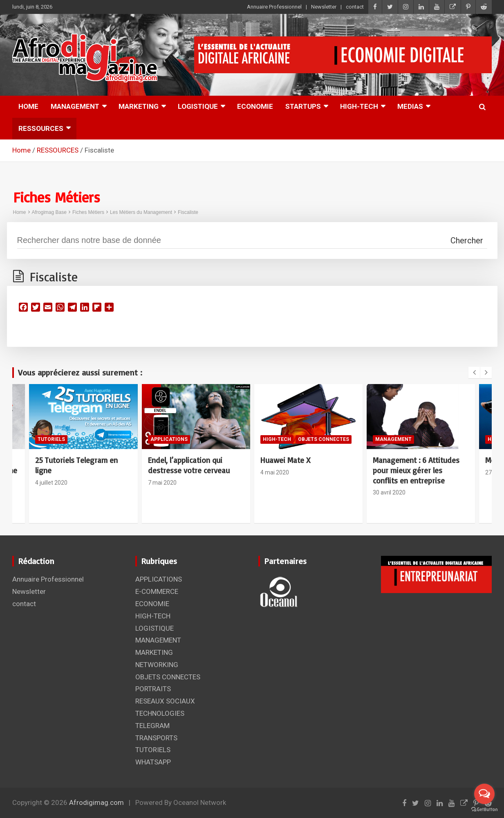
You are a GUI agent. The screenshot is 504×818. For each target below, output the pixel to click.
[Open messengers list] (484, 794)
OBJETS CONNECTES (324, 439)
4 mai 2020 (275, 472)
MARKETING (139, 106)
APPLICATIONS (169, 439)
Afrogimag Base (49, 212)
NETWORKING (157, 665)
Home (20, 212)
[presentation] (474, 373)
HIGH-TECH (359, 106)
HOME (28, 106)
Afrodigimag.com (96, 802)
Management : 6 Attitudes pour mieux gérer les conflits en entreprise (416, 470)
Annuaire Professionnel (274, 7)
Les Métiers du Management (141, 212)
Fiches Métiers (88, 212)
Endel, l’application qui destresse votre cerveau (189, 465)
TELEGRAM (152, 726)
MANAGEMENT (75, 106)
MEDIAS (410, 106)
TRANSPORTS (156, 738)
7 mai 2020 (162, 483)
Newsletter (324, 7)
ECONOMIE (255, 106)
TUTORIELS (51, 439)
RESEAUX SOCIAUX (165, 701)
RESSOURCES (41, 128)
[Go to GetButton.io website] (484, 810)
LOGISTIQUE (198, 106)
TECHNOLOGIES (160, 713)
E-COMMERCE (157, 591)
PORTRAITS (153, 689)
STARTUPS (303, 106)
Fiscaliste (188, 212)
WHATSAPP (153, 762)
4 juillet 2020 (51, 483)
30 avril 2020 (389, 492)
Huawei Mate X (285, 460)
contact (355, 7)
